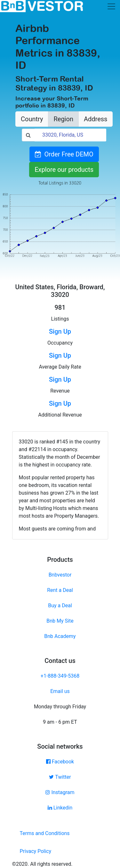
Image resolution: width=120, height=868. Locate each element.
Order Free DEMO (64, 154)
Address (96, 119)
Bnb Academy (60, 636)
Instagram (60, 792)
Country (32, 119)
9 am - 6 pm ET (60, 722)
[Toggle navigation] (111, 6)
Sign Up (60, 331)
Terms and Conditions (45, 833)
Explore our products (64, 170)
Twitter (60, 777)
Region (63, 119)
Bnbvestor (60, 575)
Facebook (60, 762)
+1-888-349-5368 (60, 676)
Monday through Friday (60, 707)
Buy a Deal (60, 605)
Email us (60, 691)
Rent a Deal (60, 590)
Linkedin (60, 808)
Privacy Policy (36, 851)
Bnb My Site (60, 621)
